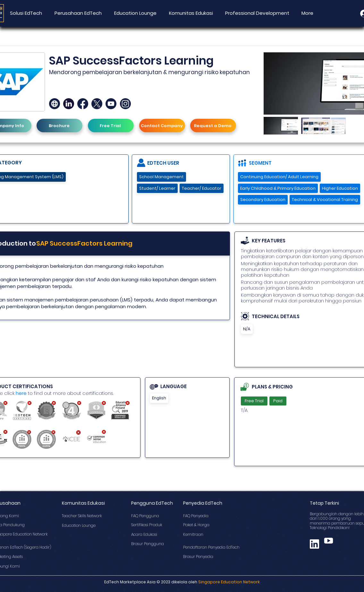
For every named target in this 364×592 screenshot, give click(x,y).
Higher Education (340, 188)
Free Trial (254, 401)
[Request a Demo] (213, 126)
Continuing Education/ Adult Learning (279, 177)
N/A (247, 329)
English (159, 398)
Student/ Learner (157, 188)
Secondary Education (263, 200)
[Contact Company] (162, 126)
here (21, 393)
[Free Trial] (111, 126)
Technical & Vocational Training (325, 200)
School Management (161, 177)
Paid (278, 401)
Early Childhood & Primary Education (278, 188)
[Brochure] (59, 126)
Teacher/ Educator (201, 188)
